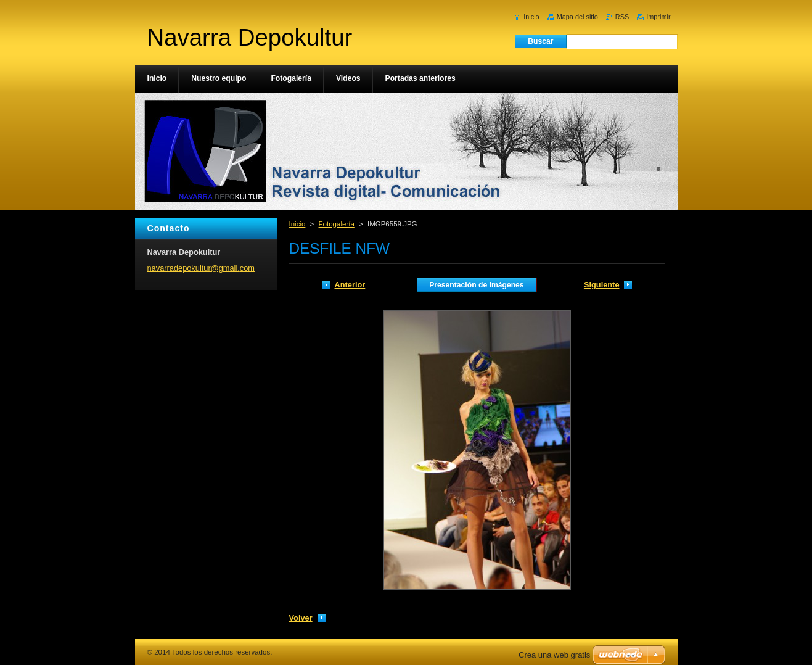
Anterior (350, 285)
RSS (622, 17)
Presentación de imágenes (476, 285)
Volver (301, 618)
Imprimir (658, 17)
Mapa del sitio (577, 17)
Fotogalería (337, 224)
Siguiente (602, 285)
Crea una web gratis (554, 655)
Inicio (297, 224)
